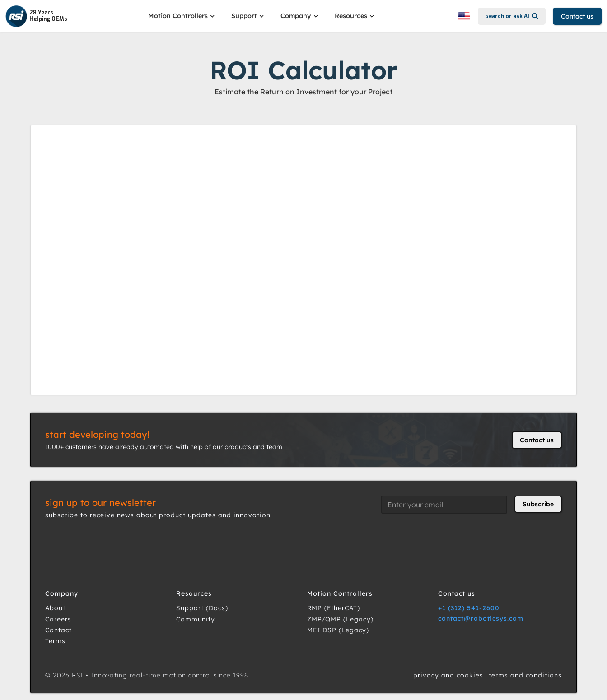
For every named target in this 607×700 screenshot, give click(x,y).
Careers (58, 619)
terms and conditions (525, 675)
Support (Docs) (202, 608)
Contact (58, 630)
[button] (182, 16)
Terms (55, 641)
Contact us (577, 16)
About (55, 608)
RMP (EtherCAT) (334, 608)
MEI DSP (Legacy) (338, 630)
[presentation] (450, 538)
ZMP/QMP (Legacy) (340, 619)
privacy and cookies (448, 675)
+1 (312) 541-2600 (469, 608)
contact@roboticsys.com (481, 618)
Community (196, 619)
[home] (36, 16)
